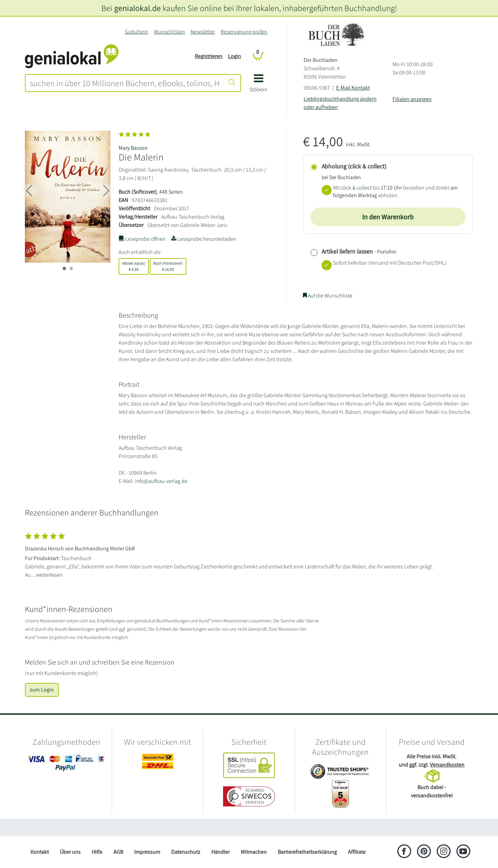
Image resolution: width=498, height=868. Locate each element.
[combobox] (125, 83)
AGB (118, 852)
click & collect (356, 188)
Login (234, 56)
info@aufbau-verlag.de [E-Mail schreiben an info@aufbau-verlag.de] (161, 481)
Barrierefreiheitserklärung (307, 852)
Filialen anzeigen (412, 99)
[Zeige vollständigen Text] (249, 554)
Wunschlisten (169, 32)
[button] (259, 86)
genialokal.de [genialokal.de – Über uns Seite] (137, 8)
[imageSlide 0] (64, 268)
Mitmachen (254, 852)
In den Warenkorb (388, 217)
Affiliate (357, 852)
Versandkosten (447, 765)
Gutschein (137, 32)
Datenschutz (186, 852)
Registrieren (209, 56)
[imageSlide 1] (71, 268)
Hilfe (97, 852)
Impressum (147, 852)
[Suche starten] (232, 83)
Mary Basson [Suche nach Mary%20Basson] (133, 148)
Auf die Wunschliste (328, 296)
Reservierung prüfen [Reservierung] (244, 32)
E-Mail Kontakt (353, 88)
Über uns (70, 852)
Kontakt (40, 852)
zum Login (42, 690)
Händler (220, 852)
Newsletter (203, 32)
